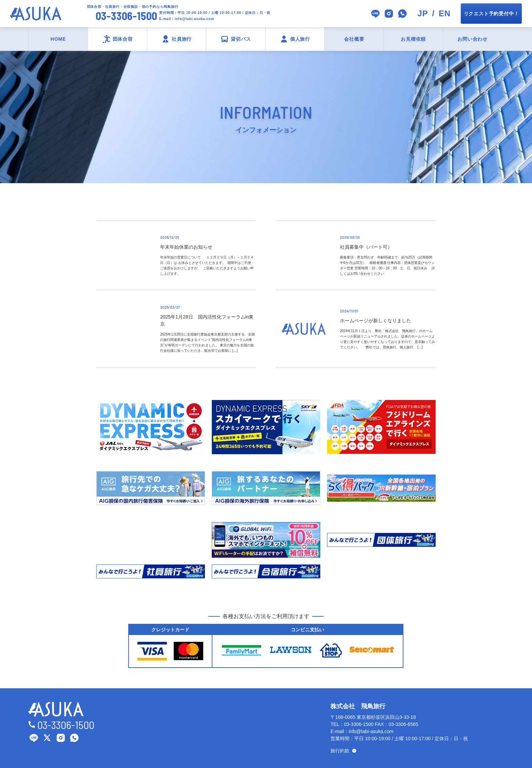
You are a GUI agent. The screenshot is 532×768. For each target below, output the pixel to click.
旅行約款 (340, 751)
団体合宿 (123, 39)
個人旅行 (300, 39)
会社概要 (354, 39)
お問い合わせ (472, 39)
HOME (58, 39)
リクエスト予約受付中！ (491, 14)
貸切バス (241, 39)
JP (423, 13)
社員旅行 (182, 39)
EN (445, 13)
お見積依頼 (413, 39)
